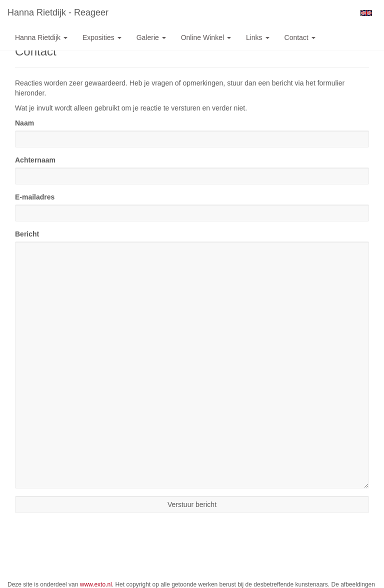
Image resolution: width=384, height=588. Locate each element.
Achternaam (35, 160)
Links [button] (258, 37)
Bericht (27, 234)
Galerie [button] (151, 37)
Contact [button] (300, 37)
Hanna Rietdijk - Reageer (58, 12)
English (366, 13)
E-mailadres (35, 197)
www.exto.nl (96, 584)
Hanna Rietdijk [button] (41, 37)
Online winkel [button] (206, 37)
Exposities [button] (102, 37)
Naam (24, 123)
